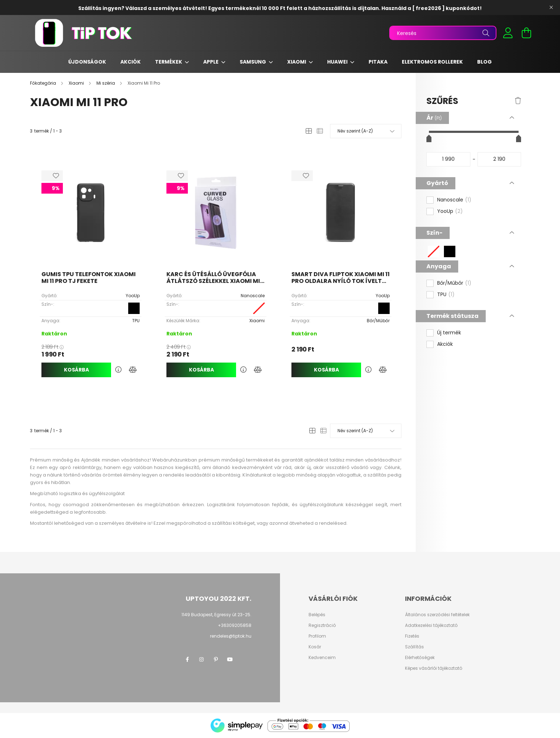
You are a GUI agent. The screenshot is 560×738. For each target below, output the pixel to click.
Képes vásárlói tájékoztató (434, 668)
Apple (211, 62)
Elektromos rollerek (432, 62)
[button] (434, 251)
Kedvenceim (322, 658)
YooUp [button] (450, 211)
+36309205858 (235, 625)
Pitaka (378, 62)
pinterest (216, 659)
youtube (230, 659)
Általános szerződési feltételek (437, 615)
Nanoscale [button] (454, 200)
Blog (484, 62)
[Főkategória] (44, 83)
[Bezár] (551, 8)
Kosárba (76, 370)
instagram (201, 659)
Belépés (317, 615)
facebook (187, 659)
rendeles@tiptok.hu (231, 636)
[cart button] (526, 33)
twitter (244, 659)
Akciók (131, 62)
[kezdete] (448, 159)
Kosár (315, 647)
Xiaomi (297, 62)
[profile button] (508, 33)
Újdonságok (87, 62)
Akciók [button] (445, 344)
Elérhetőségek (420, 658)
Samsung (253, 62)
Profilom (317, 636)
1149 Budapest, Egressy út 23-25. (216, 615)
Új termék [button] (449, 333)
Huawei (338, 62)
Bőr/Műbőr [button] (454, 283)
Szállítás (414, 647)
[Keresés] (443, 33)
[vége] (499, 159)
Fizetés (412, 636)
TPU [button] (446, 295)
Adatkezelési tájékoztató (431, 625)
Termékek (169, 62)
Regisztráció (322, 625)
